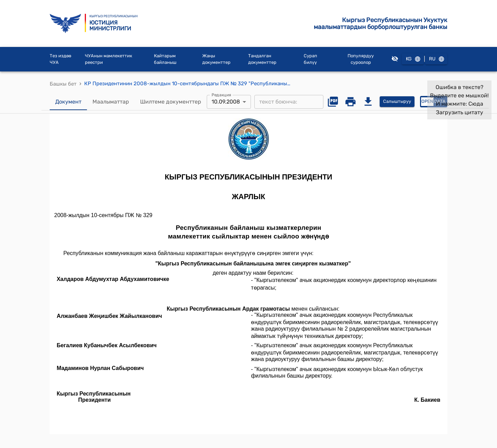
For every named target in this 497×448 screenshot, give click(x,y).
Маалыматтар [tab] (111, 102)
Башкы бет (63, 84)
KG (413, 59)
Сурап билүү (310, 59)
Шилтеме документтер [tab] (171, 102)
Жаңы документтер (216, 59)
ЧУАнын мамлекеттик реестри (109, 59)
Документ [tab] (68, 102)
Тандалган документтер (262, 59)
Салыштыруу (397, 102)
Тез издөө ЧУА (60, 59)
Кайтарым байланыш (165, 59)
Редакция (221, 95)
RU (436, 59)
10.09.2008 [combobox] (226, 102)
